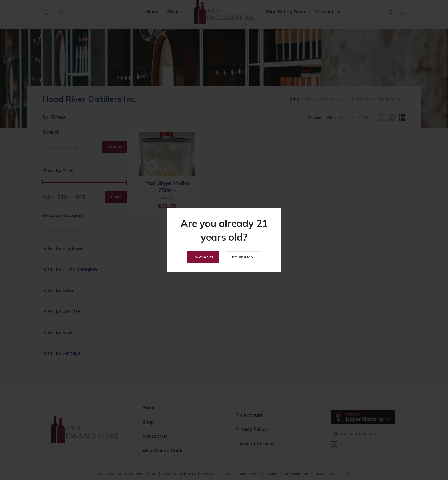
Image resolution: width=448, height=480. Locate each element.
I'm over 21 (203, 257)
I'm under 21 (244, 257)
